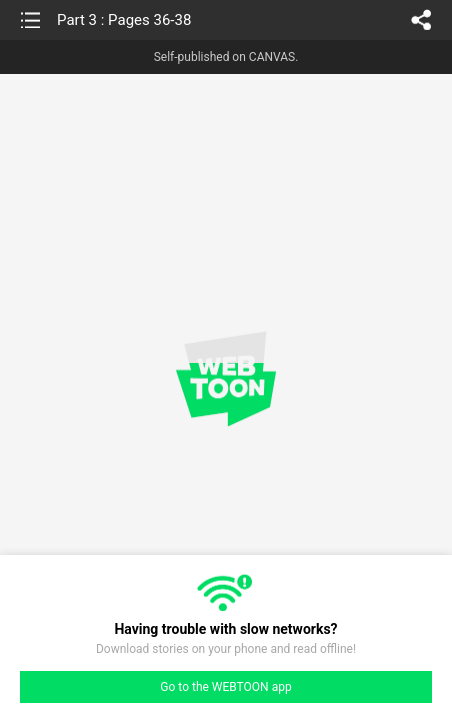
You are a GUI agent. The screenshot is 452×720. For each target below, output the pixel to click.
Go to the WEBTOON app (225, 687)
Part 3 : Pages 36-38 (124, 20)
